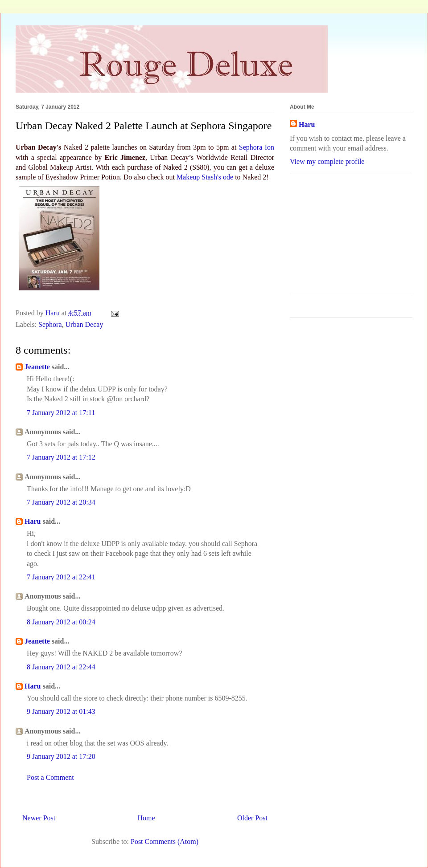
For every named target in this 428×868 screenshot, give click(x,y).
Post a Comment (50, 777)
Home (146, 818)
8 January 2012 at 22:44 (61, 667)
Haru (33, 521)
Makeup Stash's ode (205, 177)
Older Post (252, 818)
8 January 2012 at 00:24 (61, 622)
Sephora (50, 324)
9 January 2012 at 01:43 (61, 711)
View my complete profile (327, 161)
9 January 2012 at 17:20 (61, 756)
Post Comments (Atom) (165, 842)
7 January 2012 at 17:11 (61, 413)
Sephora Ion (257, 147)
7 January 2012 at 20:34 (61, 502)
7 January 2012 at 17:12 (61, 457)
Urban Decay (84, 324)
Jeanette (38, 367)
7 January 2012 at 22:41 (61, 577)
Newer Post (39, 818)
